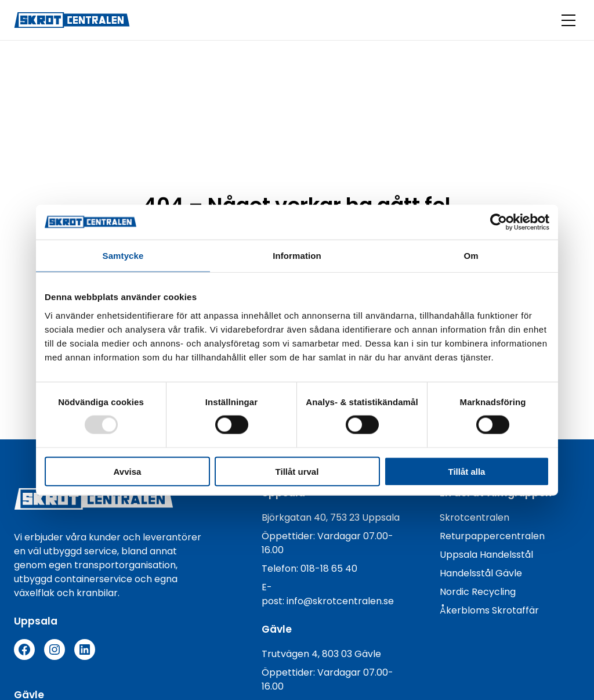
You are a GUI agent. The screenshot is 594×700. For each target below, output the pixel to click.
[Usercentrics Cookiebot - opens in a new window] (499, 222)
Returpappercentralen (492, 536)
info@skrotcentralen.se (340, 601)
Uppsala (460, 555)
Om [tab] (471, 256)
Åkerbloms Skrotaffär (489, 610)
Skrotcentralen (475, 517)
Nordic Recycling (478, 592)
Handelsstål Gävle (481, 573)
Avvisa (128, 471)
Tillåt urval (297, 471)
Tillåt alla (467, 471)
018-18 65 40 (329, 569)
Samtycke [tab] (123, 256)
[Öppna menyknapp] (568, 20)
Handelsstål (506, 555)
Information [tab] (297, 256)
